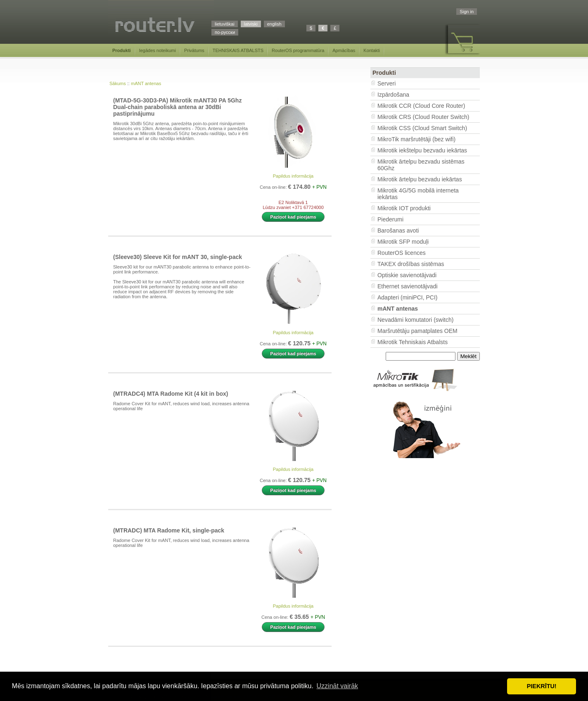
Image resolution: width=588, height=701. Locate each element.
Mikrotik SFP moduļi (403, 242)
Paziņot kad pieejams (293, 217)
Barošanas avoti (398, 230)
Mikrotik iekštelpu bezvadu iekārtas (422, 150)
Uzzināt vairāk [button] (337, 686)
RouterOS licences (402, 253)
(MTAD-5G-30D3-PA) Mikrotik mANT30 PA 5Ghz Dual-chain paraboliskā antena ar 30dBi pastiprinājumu (177, 107)
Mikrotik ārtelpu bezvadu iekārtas (420, 179)
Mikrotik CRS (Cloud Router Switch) (423, 117)
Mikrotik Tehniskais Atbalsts (413, 342)
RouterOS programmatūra (298, 50)
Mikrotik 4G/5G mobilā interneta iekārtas (418, 194)
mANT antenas (146, 83)
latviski (251, 24)
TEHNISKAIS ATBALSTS (238, 50)
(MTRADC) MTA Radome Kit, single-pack (169, 530)
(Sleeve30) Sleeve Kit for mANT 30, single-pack (178, 257)
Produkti (122, 50)
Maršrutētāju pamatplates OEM (417, 331)
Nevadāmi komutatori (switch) (415, 320)
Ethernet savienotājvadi (408, 286)
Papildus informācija (293, 176)
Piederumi (390, 219)
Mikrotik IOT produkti (404, 208)
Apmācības (344, 50)
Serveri (386, 83)
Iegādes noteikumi (158, 50)
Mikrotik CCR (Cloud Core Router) (421, 106)
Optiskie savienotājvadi (407, 275)
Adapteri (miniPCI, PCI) (407, 297)
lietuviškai (225, 24)
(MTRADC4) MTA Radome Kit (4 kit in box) (171, 394)
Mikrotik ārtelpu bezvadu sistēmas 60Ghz (421, 165)
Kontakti (372, 50)
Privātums (194, 50)
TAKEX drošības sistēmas (411, 264)
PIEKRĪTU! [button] (542, 686)
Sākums (118, 83)
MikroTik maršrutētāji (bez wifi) (416, 139)
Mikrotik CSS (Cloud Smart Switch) (422, 128)
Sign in (467, 12)
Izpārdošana (393, 95)
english (274, 24)
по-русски (225, 32)
